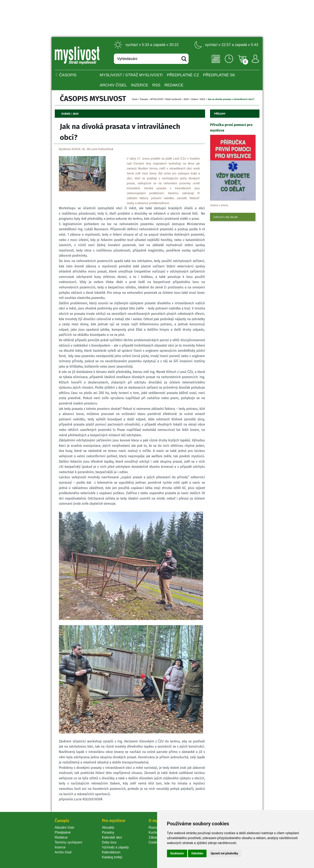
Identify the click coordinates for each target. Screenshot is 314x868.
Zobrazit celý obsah (225, 217)
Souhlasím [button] (177, 853)
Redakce (174, 85)
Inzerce (60, 847)
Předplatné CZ (183, 75)
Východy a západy (115, 847)
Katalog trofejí (112, 857)
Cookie (155, 842)
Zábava (154, 837)
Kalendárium (111, 852)
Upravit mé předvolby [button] (224, 853)
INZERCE (139, 85)
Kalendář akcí (112, 837)
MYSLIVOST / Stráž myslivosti (131, 75)
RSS (156, 85)
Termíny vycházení (68, 842)
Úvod (135, 99)
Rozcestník (157, 827)
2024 (186, 99)
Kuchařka (156, 832)
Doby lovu (109, 842)
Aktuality (108, 827)
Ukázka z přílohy (219, 205)
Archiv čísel (113, 85)
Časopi (144, 99)
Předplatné (63, 832)
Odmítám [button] (197, 853)
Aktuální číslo (65, 827)
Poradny (108, 832)
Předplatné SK (219, 75)
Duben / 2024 (198, 99)
